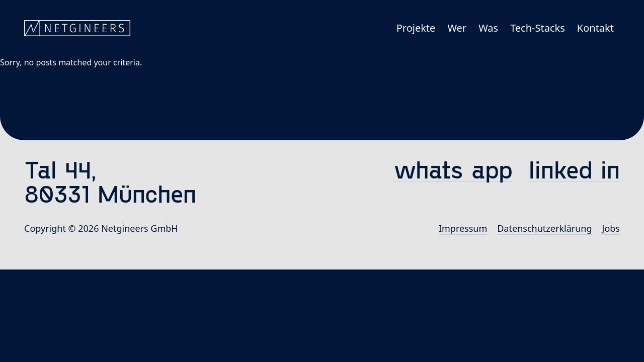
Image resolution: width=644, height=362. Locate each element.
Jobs (611, 228)
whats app (453, 169)
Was (488, 28)
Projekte (416, 28)
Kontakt (595, 28)
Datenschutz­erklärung (544, 228)
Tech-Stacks (538, 28)
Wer (457, 28)
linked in (574, 169)
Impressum (463, 228)
